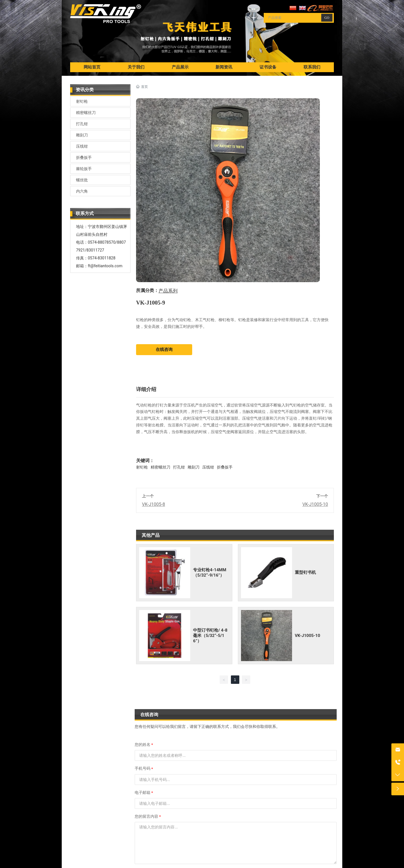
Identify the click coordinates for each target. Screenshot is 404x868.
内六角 (82, 191)
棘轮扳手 (84, 169)
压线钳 (82, 146)
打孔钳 (82, 124)
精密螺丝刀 (86, 113)
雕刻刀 (82, 135)
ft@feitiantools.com (105, 266)
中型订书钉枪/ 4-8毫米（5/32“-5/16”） (210, 636)
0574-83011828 (102, 258)
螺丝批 (82, 180)
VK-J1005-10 (315, 504)
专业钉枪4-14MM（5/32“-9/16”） (210, 573)
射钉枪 (82, 101)
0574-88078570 (102, 242)
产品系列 (168, 291)
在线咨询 (164, 350)
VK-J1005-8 (153, 504)
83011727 (95, 250)
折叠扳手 (84, 157)
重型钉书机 (305, 572)
